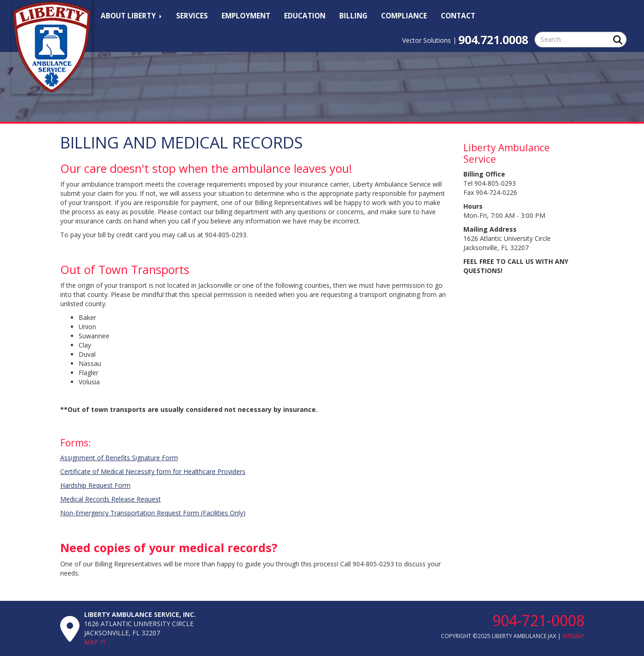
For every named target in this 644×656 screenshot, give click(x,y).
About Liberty (131, 16)
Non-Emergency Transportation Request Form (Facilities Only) (153, 513)
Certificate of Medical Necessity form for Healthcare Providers (153, 471)
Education (305, 16)
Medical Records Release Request (111, 499)
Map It (95, 642)
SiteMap (573, 636)
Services (192, 16)
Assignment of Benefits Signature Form (119, 458)
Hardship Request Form (95, 485)
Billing (353, 16)
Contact (458, 16)
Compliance (404, 16)
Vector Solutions (427, 40)
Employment (246, 16)
